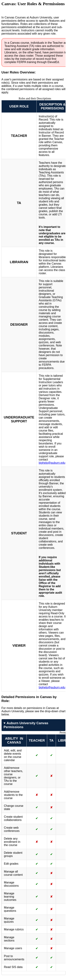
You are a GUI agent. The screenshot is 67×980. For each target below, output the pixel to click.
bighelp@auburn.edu (52, 463)
